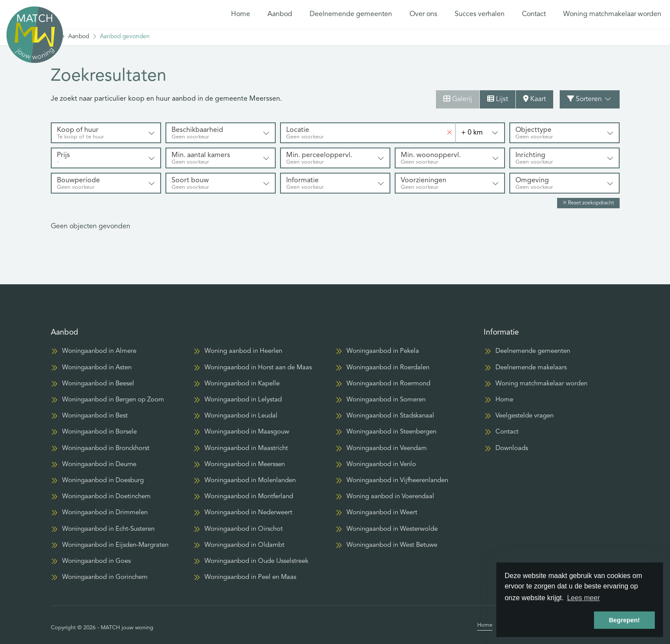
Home (241, 14)
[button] (588, 203)
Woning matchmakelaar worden (612, 14)
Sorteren (590, 99)
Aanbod (280, 14)
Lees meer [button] (584, 598)
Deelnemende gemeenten (351, 14)
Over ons (423, 14)
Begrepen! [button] (624, 620)
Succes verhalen (480, 14)
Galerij (458, 99)
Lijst (498, 99)
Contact (534, 14)
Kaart (535, 99)
